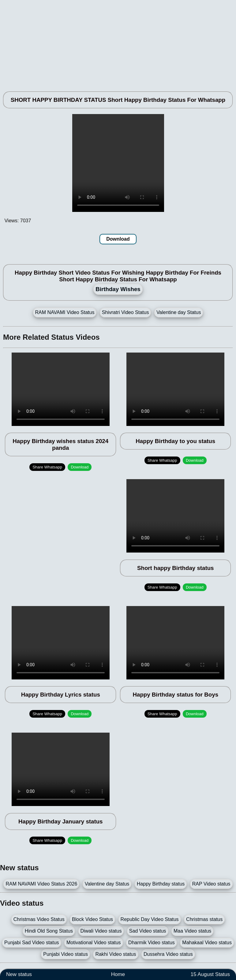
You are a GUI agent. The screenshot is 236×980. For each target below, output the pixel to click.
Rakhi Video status (116, 954)
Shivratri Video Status (125, 312)
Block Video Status (92, 919)
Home (118, 974)
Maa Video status (192, 931)
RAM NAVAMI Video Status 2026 (41, 884)
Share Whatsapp (47, 467)
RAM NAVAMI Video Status (65, 312)
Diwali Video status (101, 931)
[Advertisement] (118, 43)
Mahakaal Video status (207, 943)
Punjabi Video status (66, 954)
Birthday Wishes (118, 289)
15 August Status (210, 974)
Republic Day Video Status (150, 919)
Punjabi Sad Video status (32, 943)
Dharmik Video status (152, 943)
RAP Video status (211, 884)
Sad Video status (148, 931)
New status (19, 974)
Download (118, 239)
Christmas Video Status (39, 919)
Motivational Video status (94, 943)
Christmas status (204, 919)
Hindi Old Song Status (49, 931)
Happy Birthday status (161, 884)
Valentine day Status (179, 312)
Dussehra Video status (168, 954)
